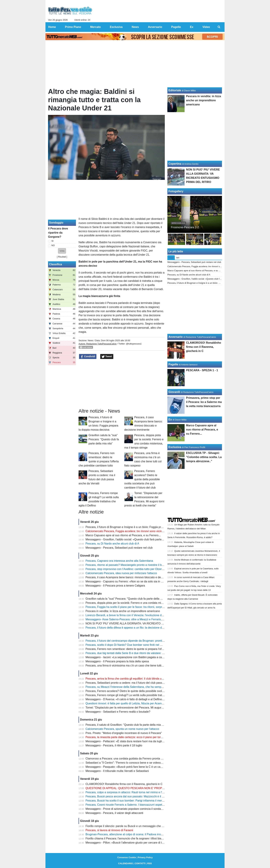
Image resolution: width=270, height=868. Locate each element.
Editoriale (175, 90)
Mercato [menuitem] (95, 27)
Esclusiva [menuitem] (116, 27)
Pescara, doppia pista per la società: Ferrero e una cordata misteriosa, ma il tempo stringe (141, 603)
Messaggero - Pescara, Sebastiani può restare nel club (119, 548)
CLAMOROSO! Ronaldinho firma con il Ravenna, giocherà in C (124, 784)
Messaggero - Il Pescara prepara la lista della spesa (117, 661)
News (90, 340)
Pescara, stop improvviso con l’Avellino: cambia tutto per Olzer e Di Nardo (131, 569)
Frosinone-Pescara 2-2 (185, 227)
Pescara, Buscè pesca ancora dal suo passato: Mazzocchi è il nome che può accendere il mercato (146, 796)
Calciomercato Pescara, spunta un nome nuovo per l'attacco (122, 729)
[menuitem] (219, 27)
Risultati (62, 257)
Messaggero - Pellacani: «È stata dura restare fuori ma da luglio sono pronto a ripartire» (139, 741)
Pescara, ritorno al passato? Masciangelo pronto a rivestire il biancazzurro (131, 565)
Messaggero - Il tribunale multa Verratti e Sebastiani (117, 771)
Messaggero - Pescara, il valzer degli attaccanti (114, 813)
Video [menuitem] (206, 27)
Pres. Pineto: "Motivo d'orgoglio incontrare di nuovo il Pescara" (124, 733)
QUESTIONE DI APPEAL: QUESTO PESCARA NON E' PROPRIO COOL (131, 788)
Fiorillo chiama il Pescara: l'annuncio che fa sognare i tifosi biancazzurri (129, 838)
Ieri (178, 258)
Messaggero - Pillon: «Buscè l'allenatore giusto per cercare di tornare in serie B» (135, 843)
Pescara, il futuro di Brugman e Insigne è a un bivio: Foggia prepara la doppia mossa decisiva (143, 527)
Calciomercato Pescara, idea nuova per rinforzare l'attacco (121, 573)
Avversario (175, 337)
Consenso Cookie (127, 857)
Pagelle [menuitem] (176, 27)
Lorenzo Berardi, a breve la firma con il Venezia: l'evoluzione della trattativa (131, 615)
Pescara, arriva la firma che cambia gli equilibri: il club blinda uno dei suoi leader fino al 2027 (142, 679)
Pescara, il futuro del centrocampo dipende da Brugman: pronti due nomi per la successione (142, 641)
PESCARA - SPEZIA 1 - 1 (202, 370)
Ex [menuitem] (192, 27)
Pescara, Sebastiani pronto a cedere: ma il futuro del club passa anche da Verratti (135, 683)
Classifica (56, 264)
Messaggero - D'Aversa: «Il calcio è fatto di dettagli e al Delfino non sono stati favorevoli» (140, 699)
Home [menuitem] (52, 27)
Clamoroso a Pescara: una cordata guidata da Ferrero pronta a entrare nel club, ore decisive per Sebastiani (151, 759)
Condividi (88, 357)
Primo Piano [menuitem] (73, 27)
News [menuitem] (135, 27)
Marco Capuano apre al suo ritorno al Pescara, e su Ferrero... (123, 535)
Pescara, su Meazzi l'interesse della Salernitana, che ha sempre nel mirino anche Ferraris (140, 687)
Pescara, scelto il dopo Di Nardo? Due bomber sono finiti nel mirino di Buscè (132, 645)
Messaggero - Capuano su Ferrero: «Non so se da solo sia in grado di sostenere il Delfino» (141, 581)
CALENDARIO (125, 863)
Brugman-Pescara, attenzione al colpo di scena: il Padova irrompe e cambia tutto (135, 834)
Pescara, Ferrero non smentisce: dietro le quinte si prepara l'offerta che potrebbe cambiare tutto (144, 649)
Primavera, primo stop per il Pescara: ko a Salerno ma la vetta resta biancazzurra (204, 402)
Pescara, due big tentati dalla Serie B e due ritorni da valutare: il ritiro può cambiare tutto (139, 653)
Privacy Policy (145, 857)
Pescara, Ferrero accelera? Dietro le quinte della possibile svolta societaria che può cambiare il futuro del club (142, 479)
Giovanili (174, 392)
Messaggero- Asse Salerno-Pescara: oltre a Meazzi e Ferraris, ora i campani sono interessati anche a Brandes (153, 619)
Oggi (171, 258)
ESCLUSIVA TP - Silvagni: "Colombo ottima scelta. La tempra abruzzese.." (204, 457)
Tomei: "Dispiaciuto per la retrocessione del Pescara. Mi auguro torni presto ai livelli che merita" (144, 708)
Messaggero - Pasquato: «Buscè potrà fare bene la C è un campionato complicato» (136, 767)
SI (53, 241)
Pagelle (173, 364)
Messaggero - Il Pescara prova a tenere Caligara (115, 586)
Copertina (175, 164)
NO (53, 245)
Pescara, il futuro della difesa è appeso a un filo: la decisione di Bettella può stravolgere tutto (142, 628)
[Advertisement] (122, 384)
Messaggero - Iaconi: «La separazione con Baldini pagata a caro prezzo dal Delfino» (137, 657)
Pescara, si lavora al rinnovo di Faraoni (109, 830)
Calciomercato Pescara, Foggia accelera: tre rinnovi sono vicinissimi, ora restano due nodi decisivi (145, 531)
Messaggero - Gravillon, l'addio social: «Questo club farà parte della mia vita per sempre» (140, 539)
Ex (170, 420)
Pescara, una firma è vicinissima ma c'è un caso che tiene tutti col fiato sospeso (134, 666)
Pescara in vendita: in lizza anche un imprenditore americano (123, 611)
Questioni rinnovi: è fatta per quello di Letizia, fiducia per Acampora (126, 703)
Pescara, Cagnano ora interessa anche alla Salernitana (119, 561)
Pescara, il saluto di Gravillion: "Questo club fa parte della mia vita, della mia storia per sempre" (144, 725)
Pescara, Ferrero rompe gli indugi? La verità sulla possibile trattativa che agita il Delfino (139, 695)
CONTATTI (140, 863)
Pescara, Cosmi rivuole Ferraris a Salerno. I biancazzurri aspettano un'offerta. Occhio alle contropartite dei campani (156, 805)
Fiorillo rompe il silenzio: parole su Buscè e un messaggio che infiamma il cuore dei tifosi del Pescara (147, 826)
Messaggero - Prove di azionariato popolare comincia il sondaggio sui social (132, 809)
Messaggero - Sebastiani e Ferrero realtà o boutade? (118, 712)
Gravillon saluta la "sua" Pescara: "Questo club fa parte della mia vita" (104, 439)
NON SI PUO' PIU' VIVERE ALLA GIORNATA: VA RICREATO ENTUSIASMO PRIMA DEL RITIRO (145, 623)
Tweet (107, 357)
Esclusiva (175, 447)
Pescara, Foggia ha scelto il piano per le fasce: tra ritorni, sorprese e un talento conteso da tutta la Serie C (150, 607)
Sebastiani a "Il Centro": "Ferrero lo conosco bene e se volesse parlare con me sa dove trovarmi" (145, 763)
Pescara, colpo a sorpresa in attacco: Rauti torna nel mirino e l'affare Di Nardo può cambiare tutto (145, 792)
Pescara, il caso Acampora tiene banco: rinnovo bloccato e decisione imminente (134, 577)
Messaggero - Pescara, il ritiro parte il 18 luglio (114, 745)
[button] (62, 251)
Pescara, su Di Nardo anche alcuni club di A (112, 544)
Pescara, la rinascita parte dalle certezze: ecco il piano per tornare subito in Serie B (136, 737)
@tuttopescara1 (134, 344)
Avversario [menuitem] (155, 27)
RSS (149, 863)
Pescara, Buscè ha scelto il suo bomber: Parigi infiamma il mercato (126, 801)
